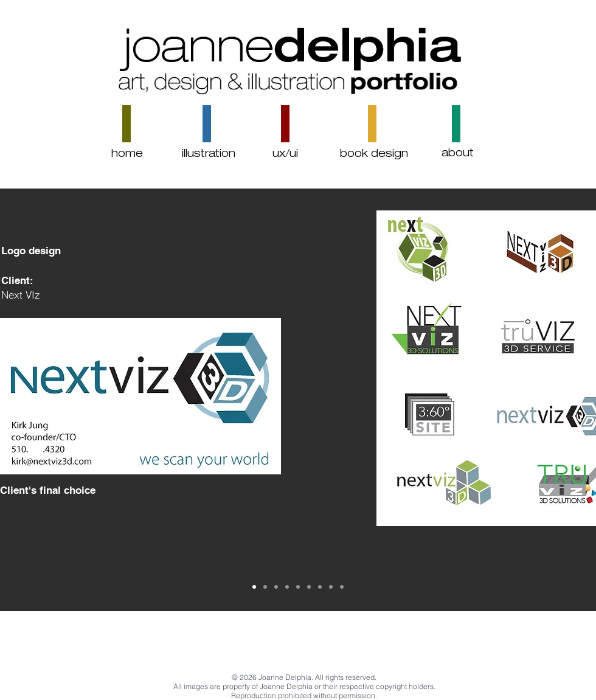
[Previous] (66, 400)
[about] (457, 154)
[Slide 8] (309, 587)
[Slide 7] (298, 587)
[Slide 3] (265, 587)
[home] (127, 155)
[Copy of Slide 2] (254, 587)
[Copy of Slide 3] (276, 587)
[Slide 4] (287, 587)
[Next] (530, 400)
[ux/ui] (285, 155)
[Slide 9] (320, 587)
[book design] (374, 155)
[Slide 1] (331, 587)
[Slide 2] (342, 587)
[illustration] (208, 155)
